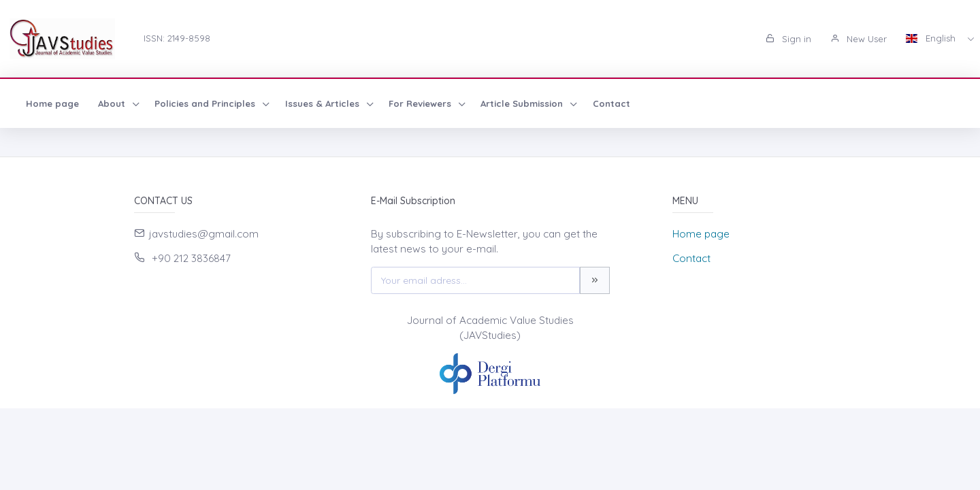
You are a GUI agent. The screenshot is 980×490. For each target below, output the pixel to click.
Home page (52, 103)
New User (859, 39)
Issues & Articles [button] (324, 103)
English (932, 38)
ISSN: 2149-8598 (177, 38)
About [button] (113, 103)
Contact (611, 103)
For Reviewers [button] (421, 103)
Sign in (788, 39)
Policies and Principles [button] (206, 103)
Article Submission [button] (523, 103)
